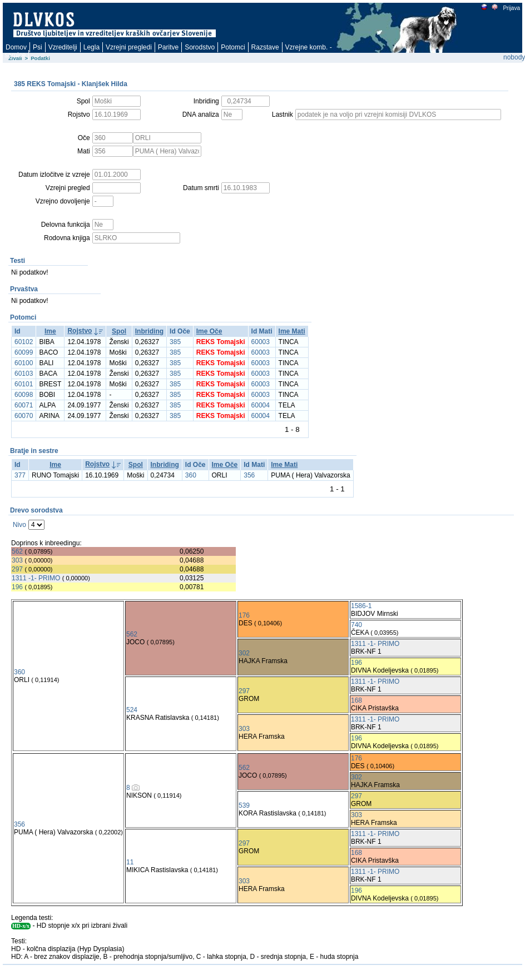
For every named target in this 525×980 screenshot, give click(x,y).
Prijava (511, 8)
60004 (261, 405)
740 (356, 625)
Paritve (168, 47)
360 (191, 475)
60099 (24, 352)
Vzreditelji (63, 47)
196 (17, 587)
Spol (119, 331)
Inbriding (149, 331)
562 (17, 551)
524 (132, 710)
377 (20, 475)
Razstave (265, 47)
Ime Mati (292, 331)
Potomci (233, 47)
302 (244, 653)
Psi (38, 47)
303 (17, 560)
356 (249, 475)
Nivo (19, 525)
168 (356, 700)
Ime (50, 331)
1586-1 (361, 606)
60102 (24, 342)
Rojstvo (80, 331)
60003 (261, 342)
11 (130, 862)
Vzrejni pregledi (129, 47)
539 (244, 805)
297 (17, 569)
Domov (16, 47)
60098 (24, 395)
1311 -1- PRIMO (36, 578)
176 (244, 615)
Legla (91, 47)
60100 (24, 363)
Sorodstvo (200, 47)
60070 (24, 416)
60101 (24, 384)
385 (175, 342)
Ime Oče (209, 331)
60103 (24, 374)
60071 (24, 405)
